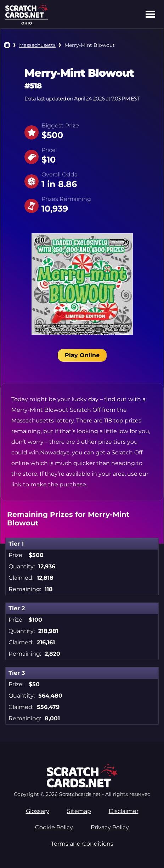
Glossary (38, 811)
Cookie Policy (54, 827)
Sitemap (79, 811)
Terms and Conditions (82, 844)
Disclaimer (124, 811)
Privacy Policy (110, 827)
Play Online (82, 355)
